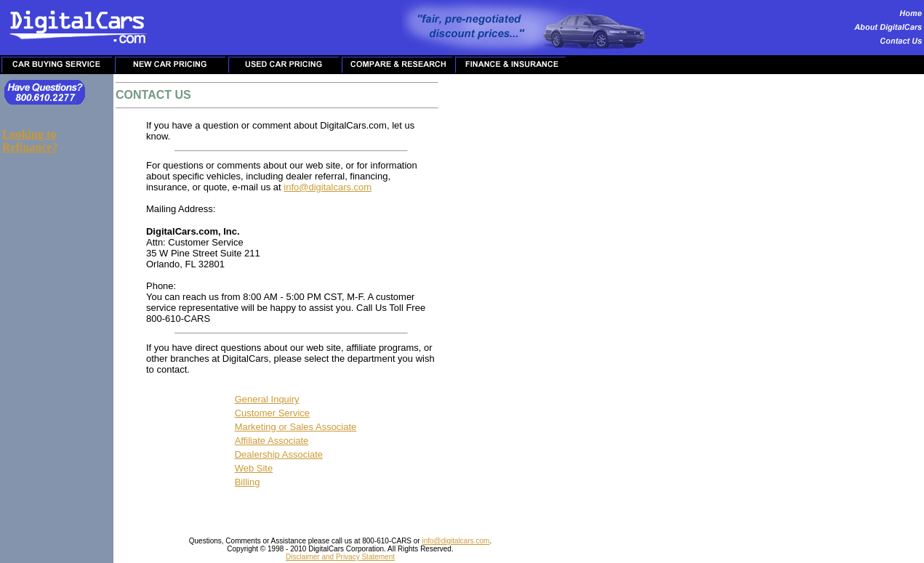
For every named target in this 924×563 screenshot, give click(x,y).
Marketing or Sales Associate (296, 427)
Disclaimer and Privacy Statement (340, 557)
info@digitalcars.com (328, 187)
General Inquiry (267, 399)
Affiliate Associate (272, 441)
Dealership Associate (279, 454)
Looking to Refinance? (30, 141)
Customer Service (272, 413)
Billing (248, 482)
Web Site (254, 468)
